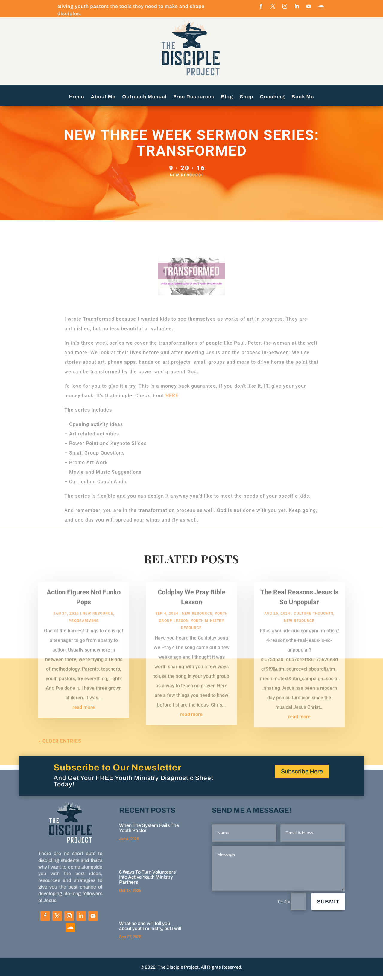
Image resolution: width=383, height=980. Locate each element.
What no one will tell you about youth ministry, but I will (150, 930)
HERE (172, 400)
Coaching (272, 97)
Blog (227, 97)
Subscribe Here (302, 776)
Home (77, 97)
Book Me (303, 97)
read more (84, 718)
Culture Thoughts (314, 624)
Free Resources (194, 97)
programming (84, 631)
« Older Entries (60, 752)
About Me (103, 97)
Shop (247, 97)
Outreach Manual (144, 97)
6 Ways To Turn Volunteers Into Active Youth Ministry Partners (147, 882)
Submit (328, 906)
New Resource (187, 180)
